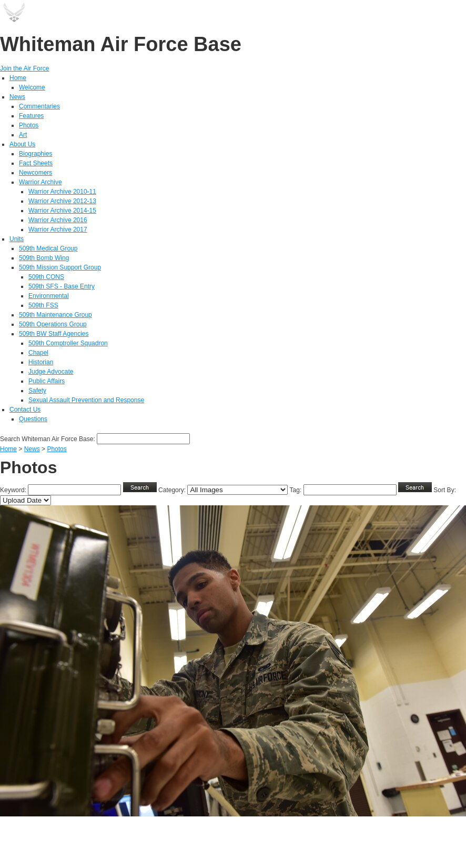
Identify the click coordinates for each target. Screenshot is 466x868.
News (17, 97)
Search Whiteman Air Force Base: (48, 439)
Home (18, 78)
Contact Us (25, 410)
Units (17, 239)
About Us (22, 144)
